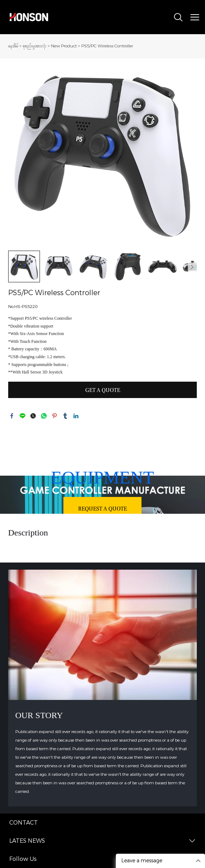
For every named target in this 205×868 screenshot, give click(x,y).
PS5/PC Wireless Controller (107, 46)
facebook (12, 416)
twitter (33, 416)
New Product (64, 46)
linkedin (76, 416)
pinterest (55, 416)
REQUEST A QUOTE (102, 509)
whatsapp (44, 416)
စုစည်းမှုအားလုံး (35, 46)
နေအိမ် (13, 46)
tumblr (65, 416)
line (22, 416)
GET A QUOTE (103, 390)
